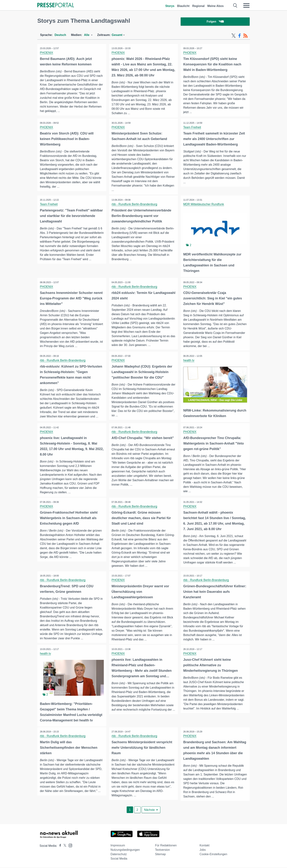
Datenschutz (119, 855)
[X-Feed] (234, 36)
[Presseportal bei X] (64, 846)
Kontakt (204, 846)
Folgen (215, 22)
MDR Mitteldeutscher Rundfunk (204, 205)
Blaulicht (183, 6)
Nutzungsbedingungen (125, 850)
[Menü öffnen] (246, 5)
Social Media (119, 859)
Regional (198, 6)
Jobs (203, 850)
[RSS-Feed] (245, 36)
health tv (189, 361)
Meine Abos (216, 6)
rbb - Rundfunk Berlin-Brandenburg (135, 205)
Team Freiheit (192, 128)
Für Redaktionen (166, 846)
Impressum (118, 846)
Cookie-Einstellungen (213, 855)
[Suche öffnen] (235, 5)
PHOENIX (47, 53)
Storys (170, 6)
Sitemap (160, 855)
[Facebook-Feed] (240, 36)
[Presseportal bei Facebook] (59, 846)
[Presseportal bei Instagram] (69, 846)
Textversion (162, 850)
